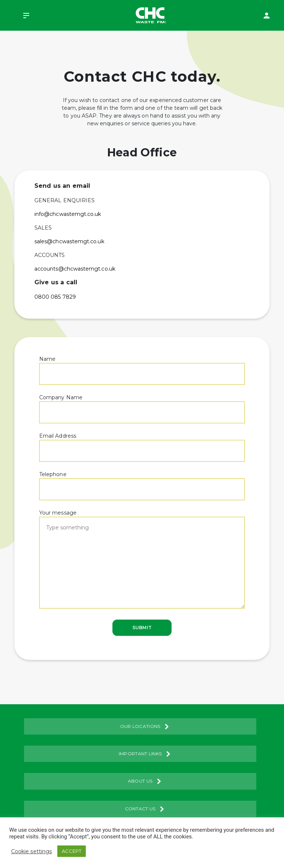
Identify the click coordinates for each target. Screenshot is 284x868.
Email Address (142, 443)
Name (142, 366)
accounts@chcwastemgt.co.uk (75, 269)
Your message (142, 560)
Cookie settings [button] (31, 851)
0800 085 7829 (55, 297)
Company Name (142, 405)
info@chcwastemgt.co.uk (68, 214)
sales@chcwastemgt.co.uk (69, 241)
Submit (142, 628)
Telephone (142, 482)
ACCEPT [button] (72, 851)
